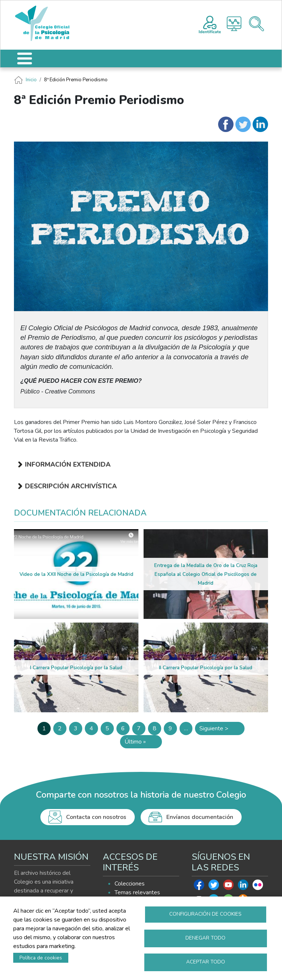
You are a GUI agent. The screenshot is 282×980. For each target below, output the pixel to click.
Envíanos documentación (200, 817)
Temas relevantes (137, 892)
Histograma (234, 24)
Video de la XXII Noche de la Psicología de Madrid (76, 574)
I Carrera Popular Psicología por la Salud (76, 668)
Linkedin (243, 887)
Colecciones (130, 884)
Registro (210, 24)
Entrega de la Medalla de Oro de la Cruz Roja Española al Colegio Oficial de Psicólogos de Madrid (206, 574)
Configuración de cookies (205, 914)
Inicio (31, 80)
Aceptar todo (206, 962)
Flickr (258, 887)
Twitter (214, 887)
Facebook (199, 887)
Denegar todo (205, 938)
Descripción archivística (71, 486)
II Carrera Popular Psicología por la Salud (206, 668)
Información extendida (68, 464)
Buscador (256, 24)
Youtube (228, 887)
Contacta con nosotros (96, 817)
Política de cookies (41, 958)
